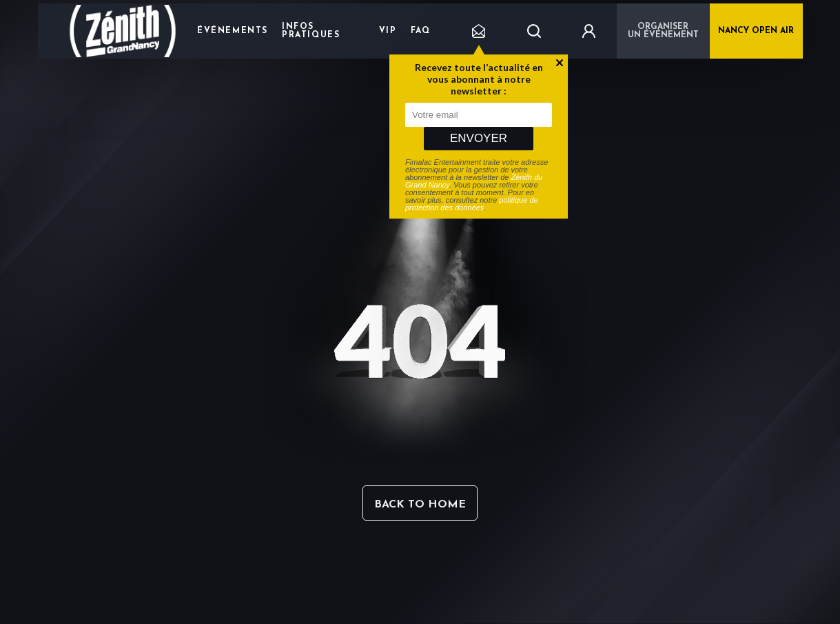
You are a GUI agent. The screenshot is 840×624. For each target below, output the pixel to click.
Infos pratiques (311, 31)
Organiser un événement (663, 31)
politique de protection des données (472, 204)
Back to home (420, 505)
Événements (233, 31)
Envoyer (479, 138)
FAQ (421, 31)
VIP (388, 31)
